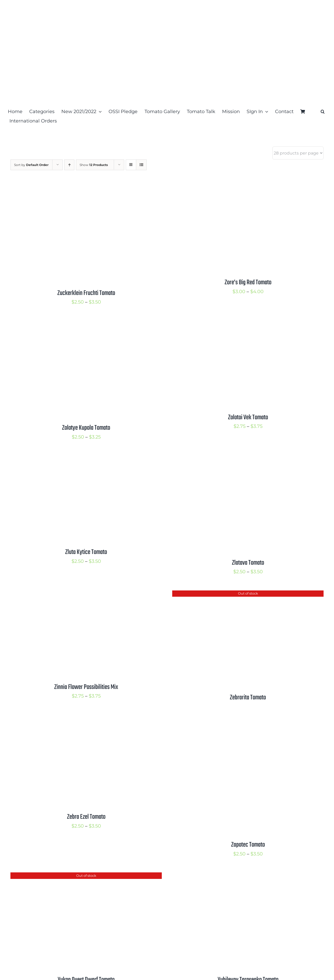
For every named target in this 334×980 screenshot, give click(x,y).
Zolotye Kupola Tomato (86, 428)
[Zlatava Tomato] (237, 460)
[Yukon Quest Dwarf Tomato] (76, 877)
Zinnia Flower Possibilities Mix (86, 687)
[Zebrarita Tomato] (237, 595)
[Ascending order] (69, 165)
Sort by (31, 165)
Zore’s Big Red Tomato (248, 282)
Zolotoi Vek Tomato (248, 417)
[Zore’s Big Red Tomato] (237, 190)
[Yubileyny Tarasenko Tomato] (237, 877)
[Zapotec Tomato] (237, 724)
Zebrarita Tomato (248, 698)
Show (94, 165)
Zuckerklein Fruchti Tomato (86, 293)
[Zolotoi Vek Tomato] (237, 325)
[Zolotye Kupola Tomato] (76, 325)
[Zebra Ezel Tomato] (76, 724)
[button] (323, 112)
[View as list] (141, 165)
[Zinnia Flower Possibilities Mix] (76, 595)
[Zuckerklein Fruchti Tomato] (76, 190)
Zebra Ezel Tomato (86, 817)
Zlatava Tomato (248, 563)
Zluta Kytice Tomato (86, 552)
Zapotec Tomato (248, 845)
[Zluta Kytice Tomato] (76, 460)
